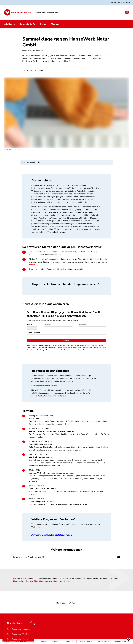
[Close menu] (31, 622)
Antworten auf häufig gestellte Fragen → (53, 535)
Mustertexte (62, 396)
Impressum (70, 642)
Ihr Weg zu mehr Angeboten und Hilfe (29, 557)
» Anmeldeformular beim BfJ (44, 386)
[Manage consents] (129, 640)
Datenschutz (56, 642)
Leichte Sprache (103, 642)
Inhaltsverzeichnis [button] (31, 162)
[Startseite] (18, 12)
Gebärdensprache (86, 642)
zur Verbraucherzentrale (121, 2)
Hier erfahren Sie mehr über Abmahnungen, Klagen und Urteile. (42, 581)
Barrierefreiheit (120, 642)
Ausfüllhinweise (45, 396)
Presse (43, 642)
